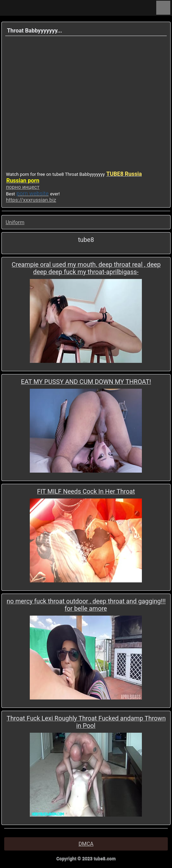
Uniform (15, 222)
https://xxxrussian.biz (31, 200)
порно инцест (23, 187)
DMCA (86, 844)
